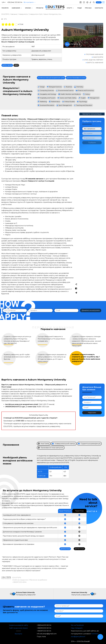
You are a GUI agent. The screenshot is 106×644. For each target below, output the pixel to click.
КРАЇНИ (29, 8)
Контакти (18, 634)
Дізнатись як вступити (91, 310)
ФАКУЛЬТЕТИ (98, 57)
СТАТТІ (70, 8)
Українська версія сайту (18, 625)
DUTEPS (55, 7)
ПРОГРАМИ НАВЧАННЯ (95, 54)
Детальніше (65, 549)
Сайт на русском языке (18, 628)
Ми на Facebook (77, 625)
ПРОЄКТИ (40, 8)
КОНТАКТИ (99, 8)
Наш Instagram (77, 628)
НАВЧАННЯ (17, 8)
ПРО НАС (88, 8)
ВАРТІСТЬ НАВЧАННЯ (95, 63)
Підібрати (92, 143)
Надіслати (92, 413)
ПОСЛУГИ (5, 8)
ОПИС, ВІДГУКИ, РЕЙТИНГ (94, 60)
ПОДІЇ (80, 8)
